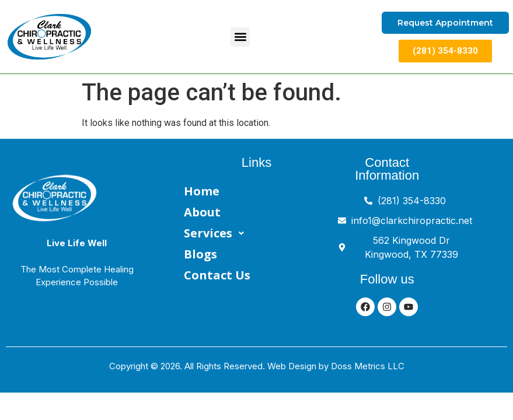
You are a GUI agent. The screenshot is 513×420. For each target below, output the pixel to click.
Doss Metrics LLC (368, 366)
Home (202, 191)
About (202, 212)
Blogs (200, 254)
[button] (240, 37)
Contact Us (217, 275)
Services (217, 233)
